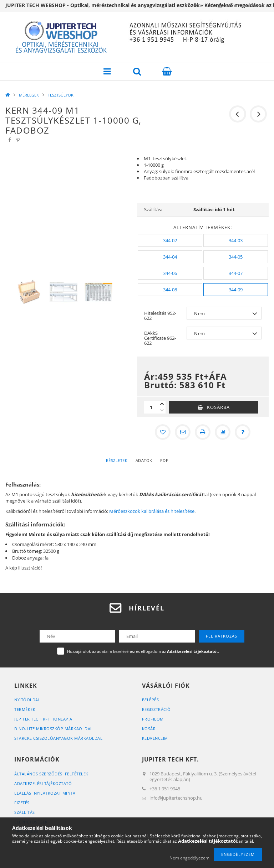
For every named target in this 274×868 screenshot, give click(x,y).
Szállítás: (153, 209)
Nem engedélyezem (189, 858)
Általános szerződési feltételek (51, 774)
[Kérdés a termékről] (243, 432)
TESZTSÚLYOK (61, 95)
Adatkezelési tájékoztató (43, 783)
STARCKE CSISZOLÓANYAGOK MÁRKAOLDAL (58, 738)
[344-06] (170, 273)
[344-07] (236, 273)
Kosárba (218, 407)
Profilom (153, 719)
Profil (218, 6)
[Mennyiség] (151, 407)
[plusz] (162, 404)
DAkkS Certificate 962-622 (160, 338)
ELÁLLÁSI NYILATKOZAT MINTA (45, 793)
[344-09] (236, 290)
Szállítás (25, 812)
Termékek (25, 709)
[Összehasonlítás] (223, 432)
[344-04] (170, 257)
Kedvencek (253, 6)
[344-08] (170, 290)
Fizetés (22, 803)
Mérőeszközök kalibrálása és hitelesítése (152, 511)
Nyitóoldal (27, 700)
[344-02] (170, 240)
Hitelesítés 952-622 (160, 316)
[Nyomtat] (203, 432)
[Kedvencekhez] (163, 432)
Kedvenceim (155, 738)
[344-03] (236, 240)
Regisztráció (156, 709)
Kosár (149, 729)
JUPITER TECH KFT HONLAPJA (43, 719)
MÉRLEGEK (29, 95)
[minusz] (162, 410)
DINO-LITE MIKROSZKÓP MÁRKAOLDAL (54, 729)
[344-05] (236, 257)
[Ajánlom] (183, 432)
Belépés (186, 6)
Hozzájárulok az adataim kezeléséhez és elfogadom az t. (143, 651)
